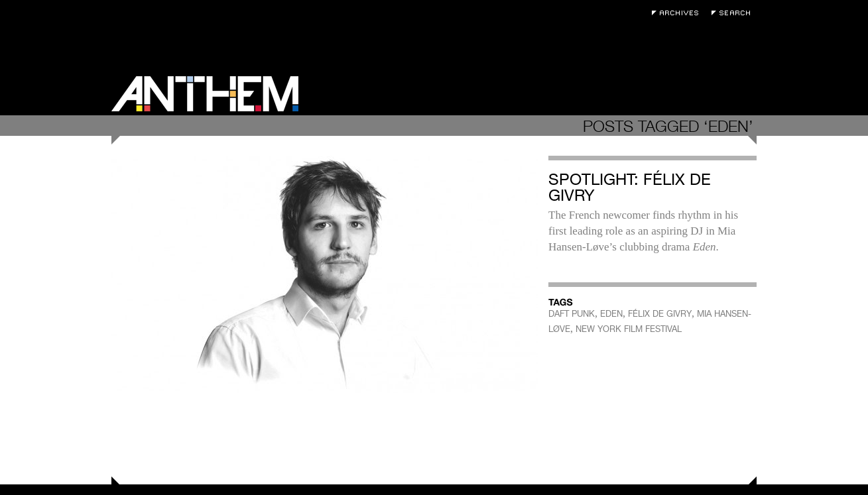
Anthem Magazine (205, 94)
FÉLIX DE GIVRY (660, 314)
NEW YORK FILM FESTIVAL (629, 329)
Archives (678, 13)
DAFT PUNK (572, 314)
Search (734, 13)
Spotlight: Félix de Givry (630, 187)
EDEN (611, 314)
